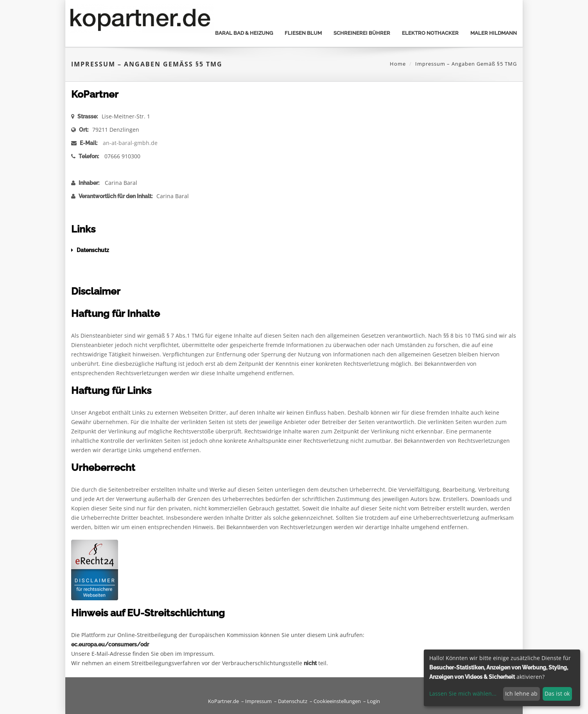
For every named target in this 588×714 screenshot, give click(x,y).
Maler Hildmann (494, 33)
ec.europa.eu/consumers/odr (110, 644)
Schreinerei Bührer (362, 33)
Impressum (258, 701)
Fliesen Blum (303, 33)
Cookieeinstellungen (337, 701)
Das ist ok (557, 693)
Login (374, 701)
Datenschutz (293, 701)
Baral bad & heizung (244, 33)
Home (398, 64)
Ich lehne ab (521, 693)
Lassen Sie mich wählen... (463, 693)
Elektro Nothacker (430, 33)
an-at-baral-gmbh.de (130, 143)
